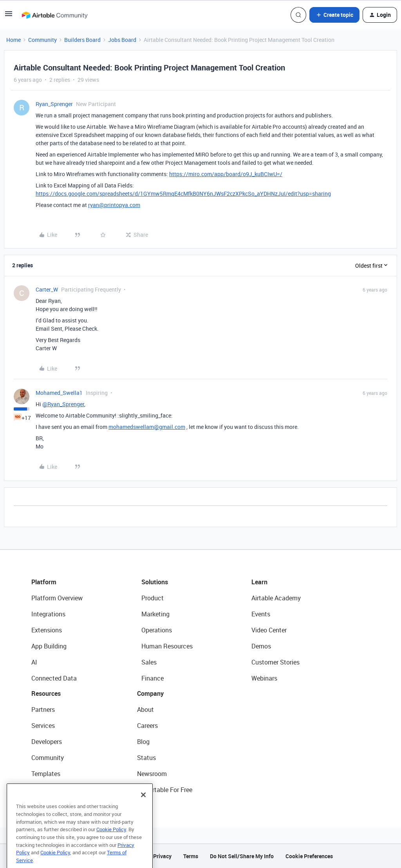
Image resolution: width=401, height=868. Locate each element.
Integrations (48, 614)
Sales (149, 662)
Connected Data (54, 678)
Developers (47, 742)
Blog (143, 742)
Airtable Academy (276, 598)
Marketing (155, 614)
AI (34, 662)
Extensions (47, 630)
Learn (259, 582)
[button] (9, 16)
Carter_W (47, 289)
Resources (46, 693)
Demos (261, 646)
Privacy (162, 856)
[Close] (143, 807)
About (145, 710)
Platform (44, 582)
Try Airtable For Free (165, 790)
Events (261, 614)
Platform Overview (57, 598)
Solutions (155, 582)
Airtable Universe (55, 790)
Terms (191, 856)
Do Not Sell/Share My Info (242, 856)
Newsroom (152, 774)
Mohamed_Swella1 (59, 393)
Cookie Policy (111, 841)
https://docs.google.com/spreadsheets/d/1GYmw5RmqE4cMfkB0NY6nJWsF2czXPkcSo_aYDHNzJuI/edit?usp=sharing (183, 194)
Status (146, 758)
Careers (147, 726)
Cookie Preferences (309, 856)
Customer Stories (275, 662)
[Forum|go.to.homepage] (54, 15)
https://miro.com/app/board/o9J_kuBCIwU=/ (226, 174)
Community (42, 40)
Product (153, 598)
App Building (49, 646)
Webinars (264, 678)
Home (14, 40)
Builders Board (82, 40)
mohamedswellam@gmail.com (147, 427)
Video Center (269, 630)
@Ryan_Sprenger (63, 404)
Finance (153, 678)
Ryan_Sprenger (54, 104)
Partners (43, 710)
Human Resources (167, 646)
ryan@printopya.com (114, 205)
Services (43, 726)
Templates (46, 774)
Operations (157, 630)
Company (150, 693)
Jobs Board (122, 40)
